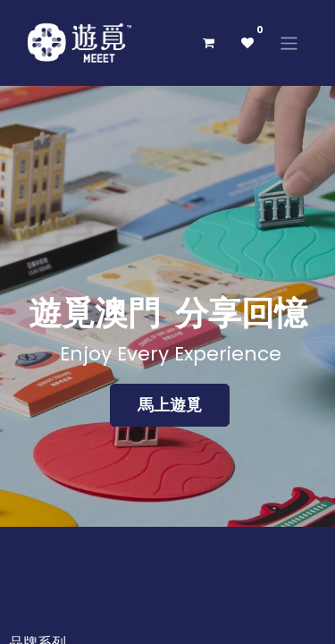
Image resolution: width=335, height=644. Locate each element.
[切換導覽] (289, 42)
